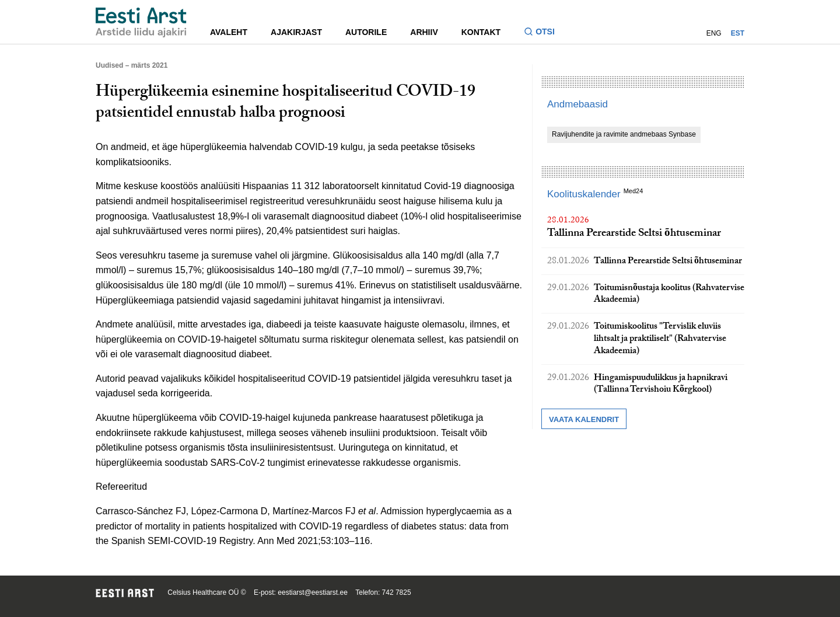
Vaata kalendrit (584, 419)
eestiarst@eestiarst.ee (313, 592)
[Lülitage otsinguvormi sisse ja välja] (544, 33)
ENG (714, 33)
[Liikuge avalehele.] (141, 22)
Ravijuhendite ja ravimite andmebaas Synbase (624, 134)
